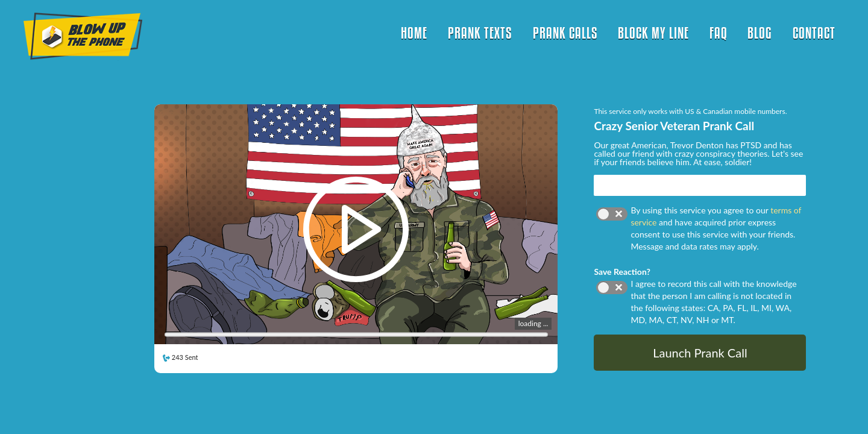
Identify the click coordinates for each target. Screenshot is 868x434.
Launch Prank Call (700, 353)
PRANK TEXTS (480, 33)
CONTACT (814, 33)
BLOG (760, 33)
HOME (414, 33)
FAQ (719, 33)
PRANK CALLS (565, 33)
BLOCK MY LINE (653, 33)
